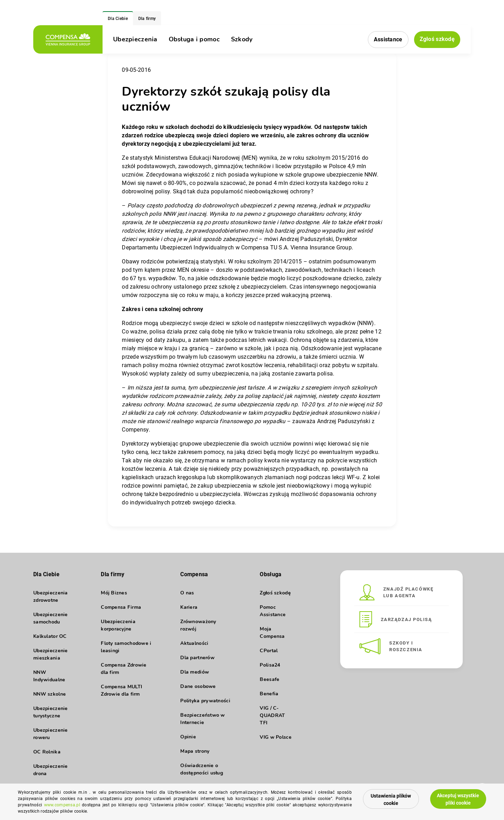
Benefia (269, 694)
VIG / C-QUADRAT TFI (272, 715)
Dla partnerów (197, 658)
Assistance (388, 39)
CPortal (269, 651)
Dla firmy (147, 19)
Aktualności (194, 643)
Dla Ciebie (118, 19)
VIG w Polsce (275, 737)
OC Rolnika (47, 752)
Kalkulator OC (50, 636)
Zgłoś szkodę (437, 39)
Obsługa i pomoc (194, 39)
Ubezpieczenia (135, 39)
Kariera (189, 607)
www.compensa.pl (62, 805)
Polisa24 (270, 665)
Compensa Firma (121, 607)
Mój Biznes (114, 593)
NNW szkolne (50, 694)
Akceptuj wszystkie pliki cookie (458, 799)
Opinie (188, 737)
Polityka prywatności (205, 701)
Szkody (242, 39)
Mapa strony (195, 751)
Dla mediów (195, 672)
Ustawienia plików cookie (391, 800)
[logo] (68, 39)
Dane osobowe (198, 686)
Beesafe (269, 679)
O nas (187, 593)
